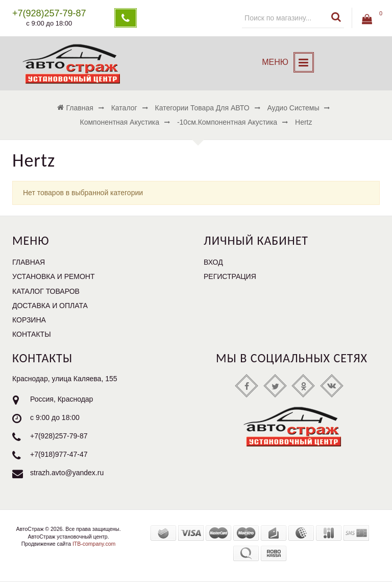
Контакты (32, 334)
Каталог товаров (46, 291)
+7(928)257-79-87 (59, 436)
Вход (213, 262)
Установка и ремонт (54, 276)
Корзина (29, 320)
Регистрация (230, 276)
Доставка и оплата (50, 306)
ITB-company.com (93, 544)
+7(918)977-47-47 (59, 455)
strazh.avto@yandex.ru (67, 473)
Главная (29, 262)
